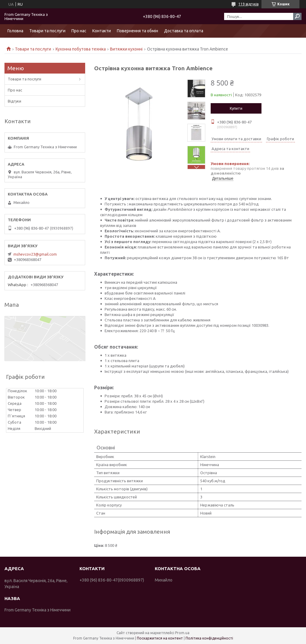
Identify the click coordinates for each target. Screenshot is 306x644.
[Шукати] (297, 16)
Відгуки (14, 101)
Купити (236, 108)
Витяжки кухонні (126, 49)
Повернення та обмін (137, 31)
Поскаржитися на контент (160, 638)
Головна (15, 31)
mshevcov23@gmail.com (35, 254)
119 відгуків (248, 4)
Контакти (102, 31)
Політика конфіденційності (209, 638)
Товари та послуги (47, 31)
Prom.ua (182, 633)
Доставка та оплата (184, 31)
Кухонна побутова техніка (81, 49)
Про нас (79, 31)
